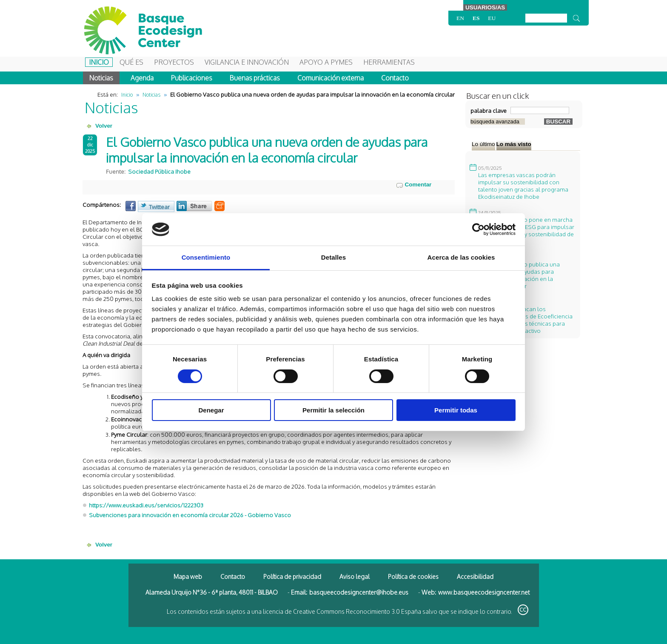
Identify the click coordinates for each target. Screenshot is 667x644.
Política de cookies (413, 577)
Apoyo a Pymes (326, 62)
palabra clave (489, 110)
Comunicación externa (331, 78)
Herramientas (389, 62)
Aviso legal (355, 577)
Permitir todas (456, 410)
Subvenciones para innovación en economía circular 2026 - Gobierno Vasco (190, 515)
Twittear (159, 207)
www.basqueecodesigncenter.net (484, 592)
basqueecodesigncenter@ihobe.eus (359, 592)
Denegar (211, 410)
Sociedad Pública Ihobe (159, 171)
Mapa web (188, 577)
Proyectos (174, 62)
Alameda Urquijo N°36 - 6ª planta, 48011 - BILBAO (212, 592)
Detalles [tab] (333, 257)
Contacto (395, 78)
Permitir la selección (333, 410)
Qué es (131, 62)
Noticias (101, 78)
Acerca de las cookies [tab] (461, 257)
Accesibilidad (475, 577)
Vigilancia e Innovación (247, 62)
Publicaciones (192, 78)
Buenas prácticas (255, 78)
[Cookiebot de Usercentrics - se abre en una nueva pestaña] (478, 229)
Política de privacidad (292, 577)
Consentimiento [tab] (206, 257)
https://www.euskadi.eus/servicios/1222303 (146, 505)
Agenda (142, 78)
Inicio (99, 62)
